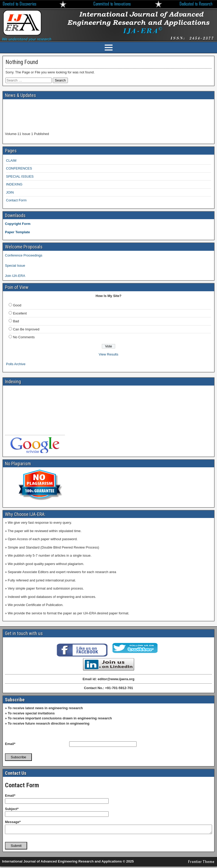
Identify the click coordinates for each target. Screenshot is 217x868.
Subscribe (18, 757)
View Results (108, 354)
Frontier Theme (201, 863)
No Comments (24, 337)
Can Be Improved (26, 329)
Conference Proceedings (24, 255)
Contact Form (16, 200)
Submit (16, 847)
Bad (16, 321)
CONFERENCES (19, 168)
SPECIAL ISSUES (20, 176)
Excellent (20, 313)
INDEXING (14, 184)
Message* (13, 822)
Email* (10, 744)
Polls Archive (16, 364)
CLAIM (11, 161)
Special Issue (15, 266)
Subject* (12, 809)
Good (17, 305)
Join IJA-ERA (15, 276)
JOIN (10, 192)
